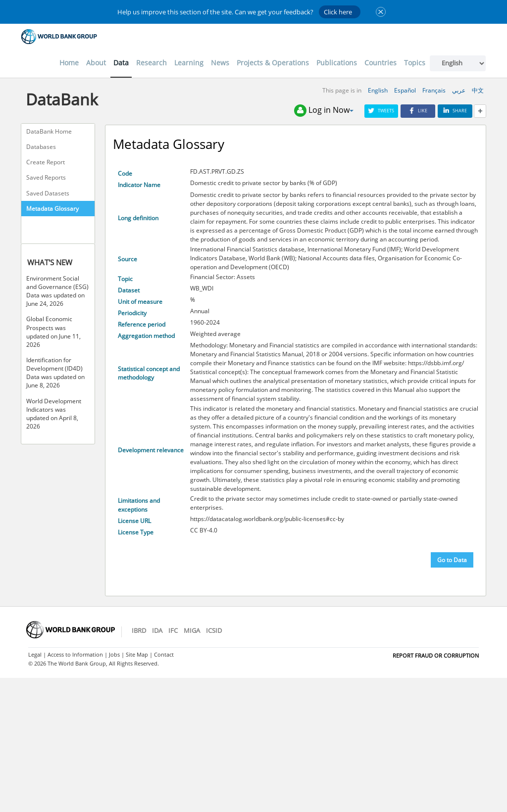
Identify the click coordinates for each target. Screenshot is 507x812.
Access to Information (75, 654)
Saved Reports (46, 177)
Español (405, 90)
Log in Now (324, 111)
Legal (35, 654)
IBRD (139, 630)
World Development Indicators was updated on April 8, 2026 (54, 414)
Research (152, 63)
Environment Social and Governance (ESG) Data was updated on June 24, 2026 (57, 291)
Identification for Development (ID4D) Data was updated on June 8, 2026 (55, 373)
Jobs (114, 654)
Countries (380, 63)
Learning (189, 63)
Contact (164, 654)
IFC (173, 630)
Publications (337, 63)
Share (455, 111)
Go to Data (452, 560)
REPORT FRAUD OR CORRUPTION (436, 655)
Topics (415, 63)
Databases (41, 147)
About (96, 63)
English (378, 90)
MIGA (192, 630)
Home (69, 63)
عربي (459, 90)
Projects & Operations (273, 63)
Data (121, 63)
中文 (478, 90)
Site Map (137, 654)
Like (418, 111)
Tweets (381, 111)
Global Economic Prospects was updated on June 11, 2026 (53, 332)
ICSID (214, 630)
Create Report (46, 162)
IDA (157, 630)
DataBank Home (49, 131)
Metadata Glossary (52, 209)
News (220, 63)
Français (434, 90)
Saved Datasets (48, 193)
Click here (338, 12)
